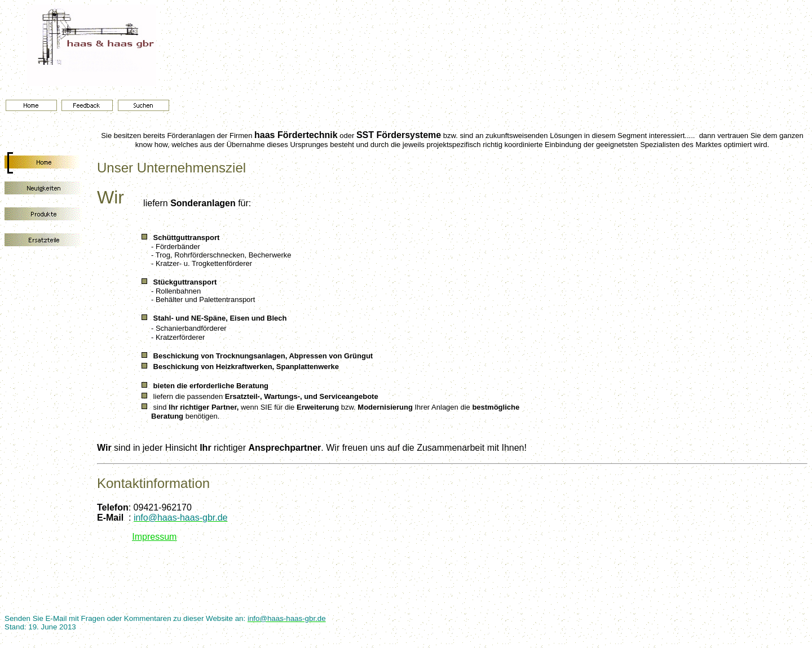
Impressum (154, 537)
